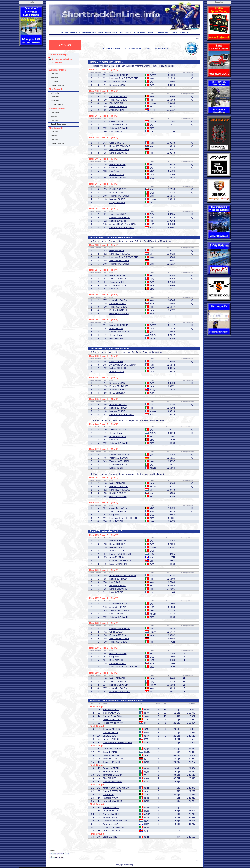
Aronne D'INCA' (117, 174)
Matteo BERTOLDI (118, 106)
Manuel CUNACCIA (119, 75)
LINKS (174, 32)
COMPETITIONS (87, 32)
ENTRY (151, 32)
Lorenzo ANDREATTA (120, 217)
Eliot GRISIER (116, 103)
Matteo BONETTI (118, 221)
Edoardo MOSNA (118, 82)
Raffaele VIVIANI (117, 85)
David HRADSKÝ (118, 189)
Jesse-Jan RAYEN (118, 96)
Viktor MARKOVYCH (119, 149)
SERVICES (163, 32)
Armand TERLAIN (118, 178)
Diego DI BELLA (117, 203)
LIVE (100, 32)
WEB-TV (184, 32)
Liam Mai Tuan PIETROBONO (124, 78)
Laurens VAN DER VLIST (122, 227)
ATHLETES (140, 32)
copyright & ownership (125, 865)
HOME (65, 32)
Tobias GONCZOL (118, 100)
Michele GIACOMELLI (120, 564)
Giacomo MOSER (118, 168)
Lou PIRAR (115, 171)
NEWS (74, 32)
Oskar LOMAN (116, 121)
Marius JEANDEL (118, 199)
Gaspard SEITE (117, 143)
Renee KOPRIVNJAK (120, 146)
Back (197, 38)
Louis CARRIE (116, 131)
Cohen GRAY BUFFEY (120, 561)
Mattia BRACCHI (117, 164)
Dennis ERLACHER (119, 153)
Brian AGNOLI (116, 193)
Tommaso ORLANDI (119, 196)
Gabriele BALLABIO (119, 128)
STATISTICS (125, 32)
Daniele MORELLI (118, 125)
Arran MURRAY (117, 110)
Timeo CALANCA (118, 214)
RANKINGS (111, 32)
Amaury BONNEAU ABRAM (123, 224)
